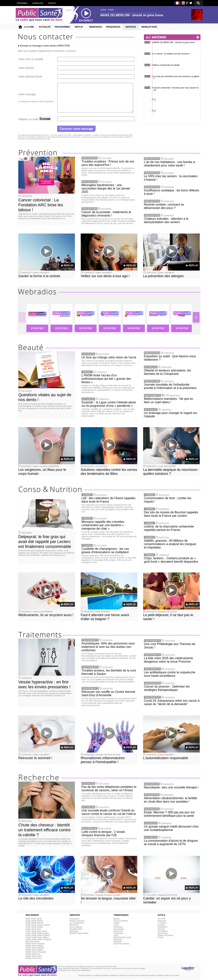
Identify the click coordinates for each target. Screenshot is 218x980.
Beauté (117, 919)
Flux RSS (162, 919)
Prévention (118, 927)
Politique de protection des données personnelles (137, 975)
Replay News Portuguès (36, 952)
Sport (116, 935)
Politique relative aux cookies (168, 975)
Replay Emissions (77, 921)
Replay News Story (34, 958)
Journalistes (163, 931)
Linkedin (161, 925)
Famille (117, 923)
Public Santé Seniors (34, 921)
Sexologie (118, 942)
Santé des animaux (122, 944)
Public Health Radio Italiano (37, 937)
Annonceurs (163, 933)
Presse (161, 937)
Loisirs (116, 925)
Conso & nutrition (121, 921)
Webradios (74, 931)
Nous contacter (76, 927)
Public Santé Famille (34, 927)
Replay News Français (35, 944)
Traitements (118, 933)
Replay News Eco (33, 954)
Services (161, 929)
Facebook (162, 921)
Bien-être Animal (33, 942)
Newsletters (163, 927)
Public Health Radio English (37, 933)
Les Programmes (77, 923)
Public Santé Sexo (33, 929)
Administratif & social (122, 937)
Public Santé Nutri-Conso (36, 931)
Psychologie (119, 929)
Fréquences (75, 919)
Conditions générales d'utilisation (105, 975)
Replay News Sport (34, 956)
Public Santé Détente (35, 923)
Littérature (118, 939)
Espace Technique (165, 935)
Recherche (74, 925)
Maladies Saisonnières (79, 933)
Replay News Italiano (35, 950)
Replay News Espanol (35, 948)
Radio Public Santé (34, 919)
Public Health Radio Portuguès (38, 939)
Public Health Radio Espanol (38, 935)
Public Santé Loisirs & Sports (38, 925)
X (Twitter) (162, 923)
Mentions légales (85, 975)
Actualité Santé (76, 929)
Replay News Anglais (35, 946)
